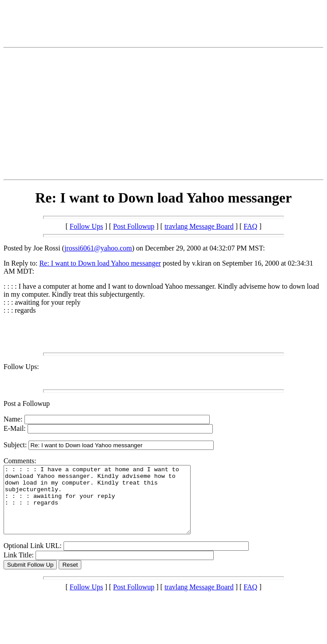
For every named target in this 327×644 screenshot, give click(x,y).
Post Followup (134, 226)
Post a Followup (27, 403)
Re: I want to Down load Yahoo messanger (100, 263)
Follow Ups (86, 226)
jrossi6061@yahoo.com (98, 248)
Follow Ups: (21, 367)
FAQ (250, 226)
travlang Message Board (199, 226)
